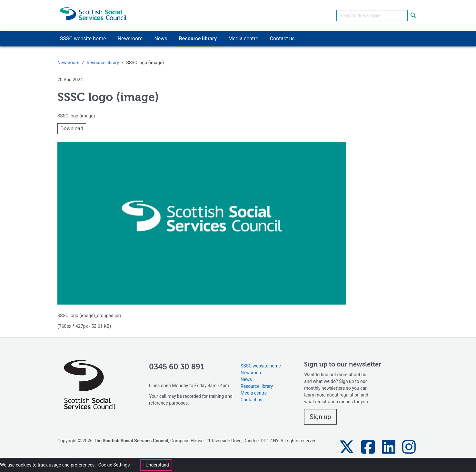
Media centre (254, 393)
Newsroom (68, 63)
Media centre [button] (243, 39)
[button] (347, 447)
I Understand (156, 465)
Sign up (320, 417)
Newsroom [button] (130, 39)
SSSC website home (261, 366)
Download (72, 129)
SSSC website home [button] (83, 39)
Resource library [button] (198, 39)
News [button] (161, 39)
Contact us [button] (282, 39)
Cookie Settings (114, 465)
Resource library (103, 63)
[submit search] (413, 15)
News (246, 379)
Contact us (251, 400)
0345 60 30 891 (177, 367)
